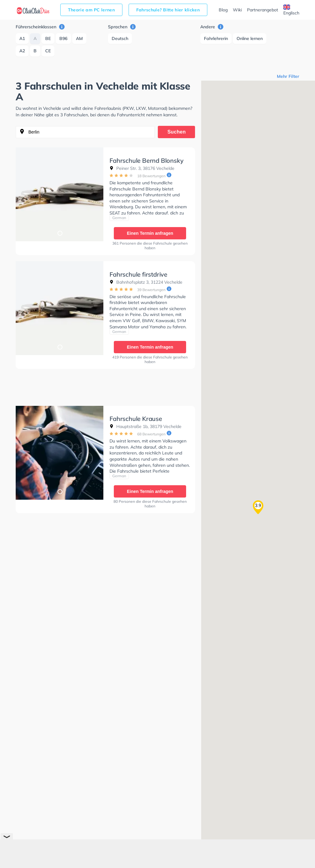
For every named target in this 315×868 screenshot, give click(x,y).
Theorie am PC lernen (91, 10)
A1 (22, 38)
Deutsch (120, 38)
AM (79, 38)
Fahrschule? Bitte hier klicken (168, 10)
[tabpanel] (60, 194)
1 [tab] (60, 233)
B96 (63, 38)
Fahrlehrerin (216, 38)
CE (48, 51)
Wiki (237, 10)
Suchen (177, 132)
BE (48, 38)
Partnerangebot (263, 10)
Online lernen (250, 38)
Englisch (291, 10)
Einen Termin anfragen (150, 233)
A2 (22, 51)
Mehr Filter (288, 76)
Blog (223, 10)
